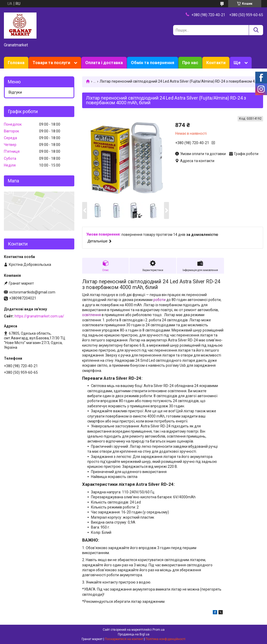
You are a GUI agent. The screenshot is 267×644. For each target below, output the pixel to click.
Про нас (190, 63)
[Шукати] (256, 30)
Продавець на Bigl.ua (134, 634)
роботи (159, 300)
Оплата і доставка (104, 63)
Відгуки (15, 92)
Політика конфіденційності (165, 639)
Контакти (216, 63)
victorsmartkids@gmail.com (32, 292)
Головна (16, 63)
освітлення (92, 315)
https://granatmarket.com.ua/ (39, 316)
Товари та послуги (51, 63)
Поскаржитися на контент (124, 639)
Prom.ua (159, 630)
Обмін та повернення (153, 63)
